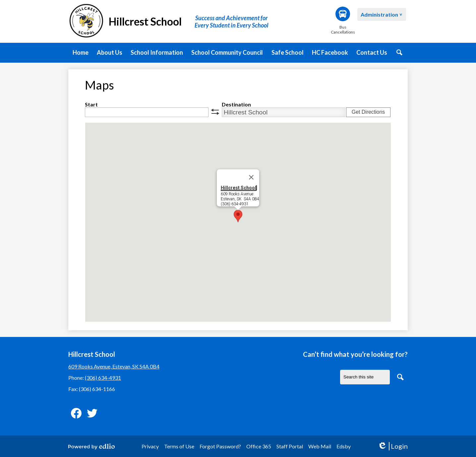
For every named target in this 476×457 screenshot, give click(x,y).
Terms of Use (179, 446)
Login (393, 446)
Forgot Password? (220, 446)
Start (91, 104)
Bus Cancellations (343, 21)
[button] (110, 53)
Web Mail (320, 446)
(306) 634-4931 (103, 378)
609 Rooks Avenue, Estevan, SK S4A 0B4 (114, 366)
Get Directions (368, 112)
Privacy (150, 446)
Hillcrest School (238, 188)
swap (215, 112)
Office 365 (259, 446)
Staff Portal (290, 446)
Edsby (344, 446)
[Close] (251, 177)
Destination (236, 104)
